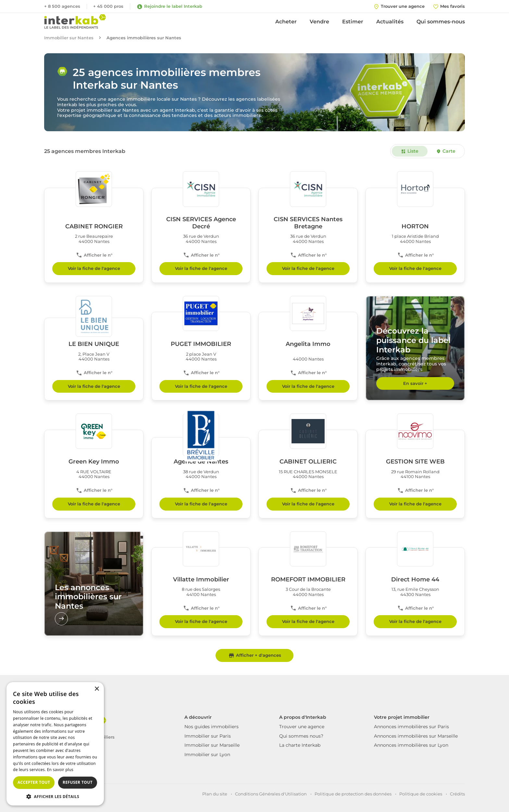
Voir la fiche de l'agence (94, 268)
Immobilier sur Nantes (69, 38)
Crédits (457, 794)
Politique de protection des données (353, 794)
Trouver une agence (302, 727)
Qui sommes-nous (441, 22)
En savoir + (415, 383)
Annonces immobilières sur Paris (411, 727)
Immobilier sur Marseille (212, 745)
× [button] (97, 689)
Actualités (390, 22)
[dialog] (55, 744)
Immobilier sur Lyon (207, 755)
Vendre (319, 22)
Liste (410, 151)
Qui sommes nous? (301, 736)
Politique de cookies (421, 794)
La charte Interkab (300, 745)
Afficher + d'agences (255, 655)
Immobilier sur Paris (208, 736)
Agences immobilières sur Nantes (144, 38)
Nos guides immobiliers (211, 727)
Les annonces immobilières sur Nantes (88, 604)
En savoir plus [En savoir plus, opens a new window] (60, 770)
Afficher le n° (94, 255)
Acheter (286, 22)
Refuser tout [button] (78, 782)
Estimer (353, 22)
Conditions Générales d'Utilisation (271, 794)
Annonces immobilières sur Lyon (411, 745)
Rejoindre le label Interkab (169, 6)
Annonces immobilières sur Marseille (416, 736)
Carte (446, 151)
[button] (55, 796)
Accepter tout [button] (34, 782)
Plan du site (215, 794)
